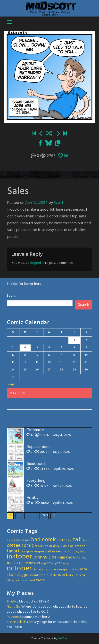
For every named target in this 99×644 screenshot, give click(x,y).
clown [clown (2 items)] (86, 541)
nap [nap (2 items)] (44, 563)
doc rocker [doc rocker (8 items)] (63, 546)
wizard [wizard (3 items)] (30, 581)
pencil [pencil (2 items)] (41, 570)
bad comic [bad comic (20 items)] (44, 540)
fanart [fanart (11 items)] (13, 551)
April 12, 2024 (37, 203)
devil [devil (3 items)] (48, 546)
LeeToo (62, 639)
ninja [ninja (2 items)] (66, 563)
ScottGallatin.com (20, 622)
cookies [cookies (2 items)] (39, 546)
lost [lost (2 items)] (84, 558)
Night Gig (14, 607)
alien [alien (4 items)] (26, 540)
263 (45, 515)
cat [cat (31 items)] (77, 540)
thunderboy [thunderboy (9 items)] (61, 575)
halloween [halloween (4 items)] (54, 552)
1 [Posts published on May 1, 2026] (74, 340)
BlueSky (12, 602)
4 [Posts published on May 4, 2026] (25, 348)
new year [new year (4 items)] (54, 563)
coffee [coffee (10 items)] (14, 546)
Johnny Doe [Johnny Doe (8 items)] (45, 557)
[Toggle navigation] (9, 22)
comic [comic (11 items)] (28, 546)
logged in (37, 263)
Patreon (13, 617)
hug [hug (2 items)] (83, 552)
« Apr (12, 384)
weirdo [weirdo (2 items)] (20, 581)
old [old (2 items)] (35, 570)
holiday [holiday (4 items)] (74, 552)
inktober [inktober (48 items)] (20, 557)
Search (12, 296)
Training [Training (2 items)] (80, 575)
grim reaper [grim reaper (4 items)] (35, 552)
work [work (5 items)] (41, 580)
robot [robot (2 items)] (73, 570)
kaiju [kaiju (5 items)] (61, 558)
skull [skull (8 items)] (11, 575)
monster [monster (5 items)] (33, 563)
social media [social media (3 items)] (39, 575)
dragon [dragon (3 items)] (80, 546)
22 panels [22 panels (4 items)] (14, 540)
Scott (59, 203)
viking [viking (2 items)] (11, 581)
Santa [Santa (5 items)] (82, 569)
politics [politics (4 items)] (52, 570)
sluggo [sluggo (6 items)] (22, 575)
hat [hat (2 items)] (65, 552)
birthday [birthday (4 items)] (65, 540)
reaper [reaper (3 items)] (64, 570)
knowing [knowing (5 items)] (73, 558)
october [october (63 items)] (19, 569)
